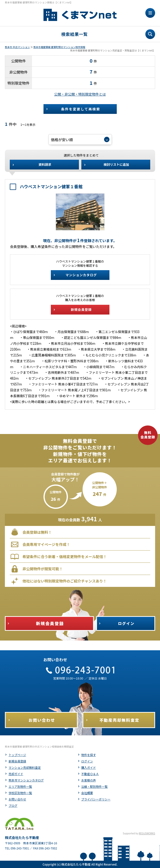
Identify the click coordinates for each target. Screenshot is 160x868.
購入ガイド (89, 767)
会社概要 (87, 793)
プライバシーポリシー (96, 799)
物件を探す (89, 755)
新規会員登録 (17, 761)
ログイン (87, 761)
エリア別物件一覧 (20, 786)
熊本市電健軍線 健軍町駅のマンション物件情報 (59, 47)
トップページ (17, 755)
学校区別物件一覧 (20, 793)
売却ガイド (16, 774)
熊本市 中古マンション (17, 47)
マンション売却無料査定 (25, 767)
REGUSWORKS (147, 833)
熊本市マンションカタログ (26, 780)
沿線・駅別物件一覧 (95, 786)
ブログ (13, 805)
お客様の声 (89, 780)
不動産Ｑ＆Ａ (90, 774)
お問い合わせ (17, 799)
